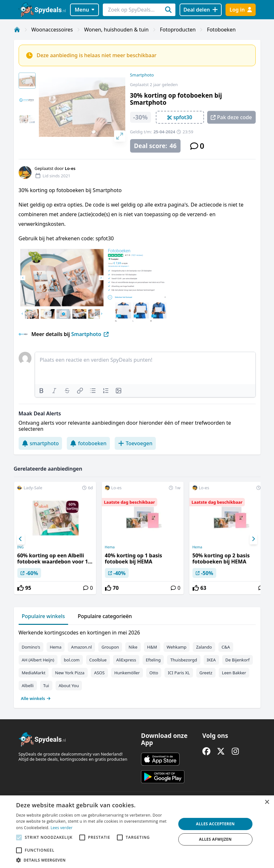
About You (69, 686)
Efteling (153, 660)
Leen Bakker (234, 673)
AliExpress (126, 660)
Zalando (204, 647)
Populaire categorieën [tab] (105, 616)
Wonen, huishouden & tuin (116, 30)
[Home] (17, 30)
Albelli (28, 686)
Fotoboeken (221, 30)
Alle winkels (36, 698)
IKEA (211, 660)
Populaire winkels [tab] (44, 616)
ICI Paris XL (179, 673)
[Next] (253, 539)
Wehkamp (177, 647)
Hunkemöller (127, 673)
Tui (46, 686)
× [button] (267, 802)
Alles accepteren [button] (215, 824)
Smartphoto (142, 75)
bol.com (72, 660)
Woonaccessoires (52, 30)
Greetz (206, 673)
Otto (154, 673)
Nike (133, 647)
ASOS (99, 673)
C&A (226, 647)
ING (20, 547)
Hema (110, 547)
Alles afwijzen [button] (216, 839)
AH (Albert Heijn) (38, 660)
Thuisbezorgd (184, 660)
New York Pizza (70, 673)
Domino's (31, 647)
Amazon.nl (81, 647)
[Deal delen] (201, 10)
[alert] (137, 832)
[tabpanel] (137, 664)
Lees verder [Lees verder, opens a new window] (62, 828)
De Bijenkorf (238, 660)
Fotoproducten (178, 30)
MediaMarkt (34, 673)
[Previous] (21, 539)
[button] (94, 860)
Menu (84, 10)
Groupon (110, 647)
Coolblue (98, 660)
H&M (152, 647)
